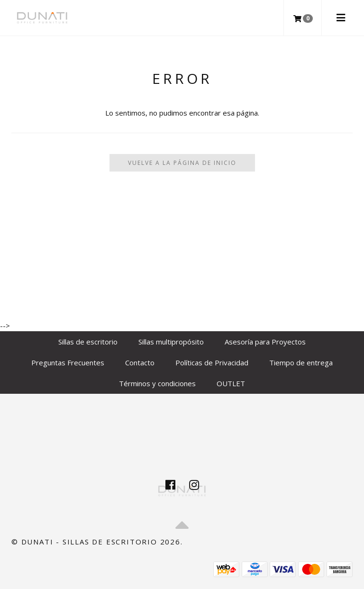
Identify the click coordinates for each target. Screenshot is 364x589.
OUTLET (231, 383)
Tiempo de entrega (301, 362)
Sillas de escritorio (88, 342)
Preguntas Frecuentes (68, 362)
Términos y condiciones (157, 383)
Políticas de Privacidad (212, 362)
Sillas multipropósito (171, 342)
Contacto (140, 362)
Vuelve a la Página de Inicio (182, 163)
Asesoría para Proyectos (265, 342)
